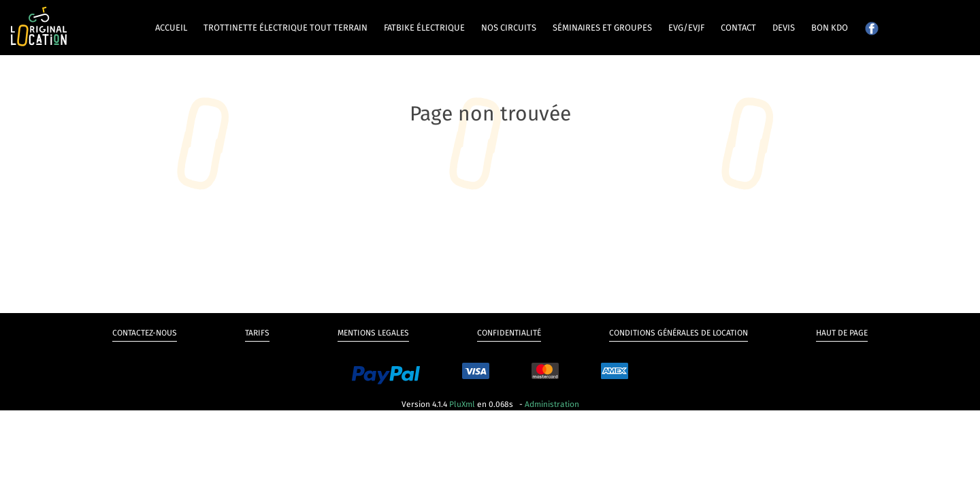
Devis (784, 28)
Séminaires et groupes (602, 28)
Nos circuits (509, 28)
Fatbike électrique (424, 28)
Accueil (171, 28)
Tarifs (257, 333)
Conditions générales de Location (679, 333)
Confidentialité (509, 333)
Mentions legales (373, 333)
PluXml (462, 404)
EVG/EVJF (686, 28)
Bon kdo (830, 28)
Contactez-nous (145, 333)
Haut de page (842, 333)
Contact (738, 28)
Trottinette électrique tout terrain (285, 28)
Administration (552, 404)
